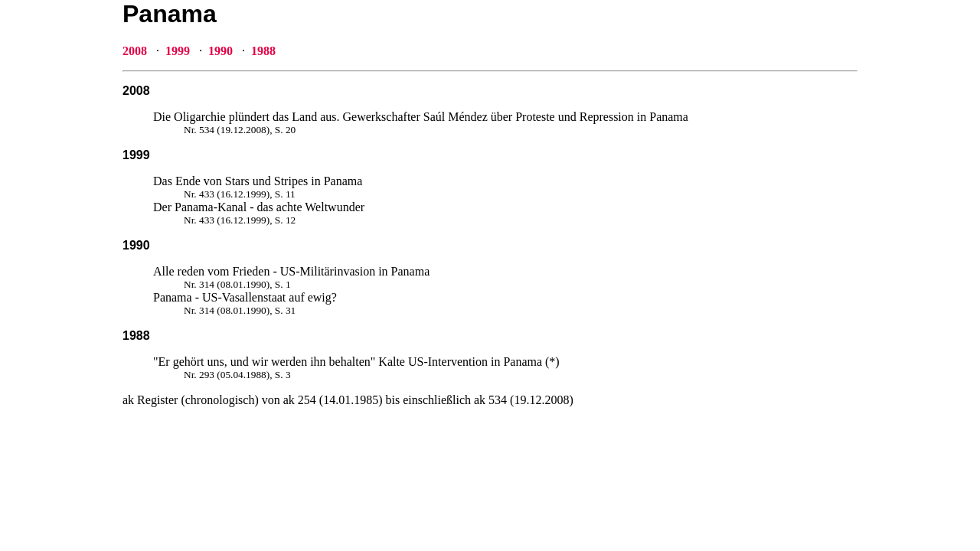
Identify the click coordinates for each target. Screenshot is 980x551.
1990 (220, 51)
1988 (263, 51)
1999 (178, 51)
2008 (135, 51)
